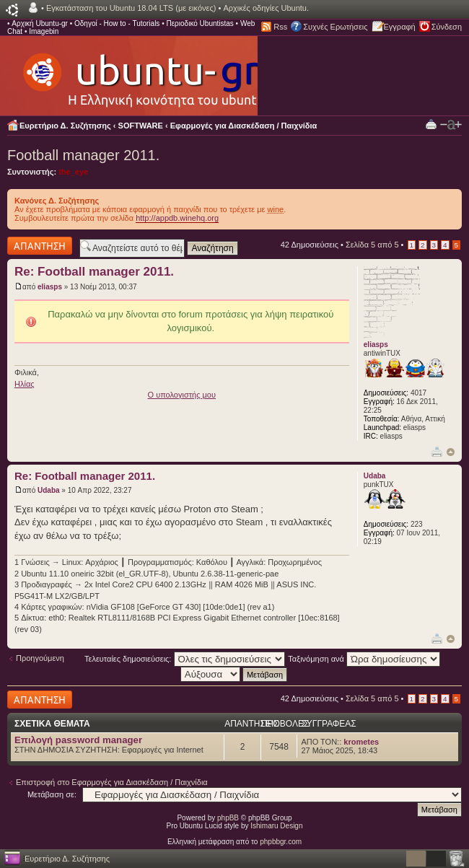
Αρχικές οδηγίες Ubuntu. (266, 8)
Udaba (49, 490)
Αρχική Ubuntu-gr (40, 23)
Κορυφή (451, 452)
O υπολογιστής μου (182, 395)
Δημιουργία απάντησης (40, 246)
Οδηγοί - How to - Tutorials (117, 23)
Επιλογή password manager (78, 740)
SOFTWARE (141, 126)
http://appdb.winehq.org (177, 218)
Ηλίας (25, 384)
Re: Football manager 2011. (94, 272)
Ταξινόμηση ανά (364, 659)
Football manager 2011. (83, 155)
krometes (361, 742)
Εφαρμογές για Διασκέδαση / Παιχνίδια (244, 126)
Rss (280, 27)
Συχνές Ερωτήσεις (335, 27)
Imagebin (44, 31)
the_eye (73, 172)
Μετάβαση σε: (52, 794)
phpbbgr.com (281, 842)
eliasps (50, 287)
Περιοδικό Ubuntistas (200, 23)
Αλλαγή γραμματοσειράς (451, 125)
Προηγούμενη (40, 658)
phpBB (228, 818)
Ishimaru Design (276, 826)
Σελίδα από (372, 245)
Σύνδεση (447, 27)
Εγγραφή (400, 27)
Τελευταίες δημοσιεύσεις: (185, 659)
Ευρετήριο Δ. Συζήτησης (65, 126)
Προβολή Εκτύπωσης (431, 124)
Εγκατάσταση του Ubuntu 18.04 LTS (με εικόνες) (131, 8)
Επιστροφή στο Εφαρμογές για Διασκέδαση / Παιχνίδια (112, 782)
